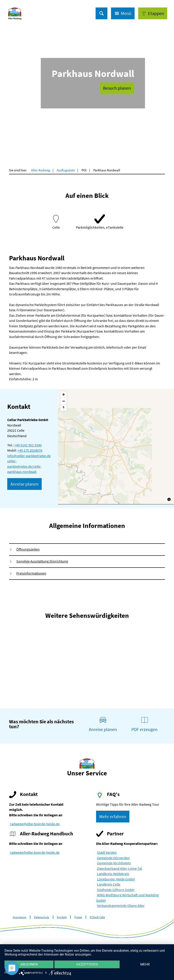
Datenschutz (42, 917)
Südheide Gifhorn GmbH (116, 890)
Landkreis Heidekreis (113, 874)
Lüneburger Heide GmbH (116, 879)
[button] (153, 13)
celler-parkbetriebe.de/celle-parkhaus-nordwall (24, 466)
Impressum (19, 917)
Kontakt (62, 917)
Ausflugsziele (66, 170)
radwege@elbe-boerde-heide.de (35, 824)
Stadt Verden (107, 852)
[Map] (116, 447)
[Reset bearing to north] (64, 408)
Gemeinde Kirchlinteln (114, 863)
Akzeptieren (87, 964)
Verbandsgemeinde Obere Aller (121, 906)
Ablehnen (29, 964)
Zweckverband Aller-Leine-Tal (120, 869)
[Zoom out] (64, 401)
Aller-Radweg (41, 170)
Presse (78, 917)
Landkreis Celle (109, 884)
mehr (145, 964)
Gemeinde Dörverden (113, 858)
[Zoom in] (64, 394)
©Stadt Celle (97, 917)
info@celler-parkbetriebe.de (29, 456)
